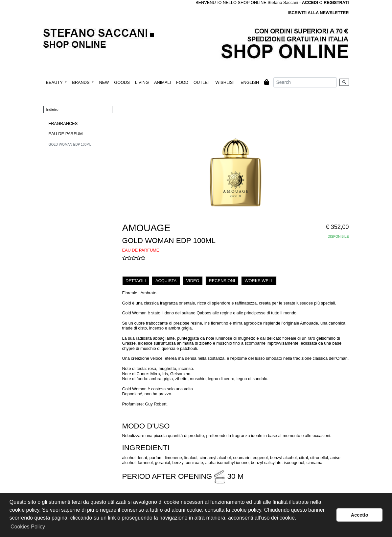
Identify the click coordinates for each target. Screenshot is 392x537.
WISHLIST (225, 82)
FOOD (182, 82)
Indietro (52, 110)
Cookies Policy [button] (28, 527)
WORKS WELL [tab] (259, 281)
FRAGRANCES (63, 123)
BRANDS (81, 82)
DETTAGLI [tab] (136, 281)
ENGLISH (250, 82)
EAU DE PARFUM (66, 134)
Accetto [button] (360, 515)
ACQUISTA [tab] (166, 281)
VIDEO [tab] (193, 281)
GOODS (122, 82)
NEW (104, 82)
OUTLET (202, 82)
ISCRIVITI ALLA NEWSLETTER (318, 13)
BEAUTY (55, 82)
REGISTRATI (336, 2)
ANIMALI (162, 82)
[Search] (305, 82)
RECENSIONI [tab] (222, 281)
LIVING (142, 82)
